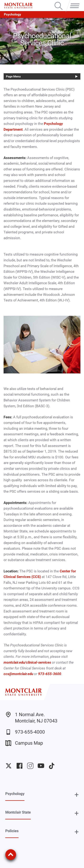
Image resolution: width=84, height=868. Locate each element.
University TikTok (52, 766)
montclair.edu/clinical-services (27, 662)
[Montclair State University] (18, 6)
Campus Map (24, 743)
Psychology (12, 14)
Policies (12, 831)
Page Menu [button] (13, 76)
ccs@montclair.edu (18, 674)
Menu (74, 2)
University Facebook (19, 766)
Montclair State (18, 812)
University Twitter (9, 766)
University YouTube (41, 766)
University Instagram (30, 766)
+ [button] (77, 795)
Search (59, 2)
